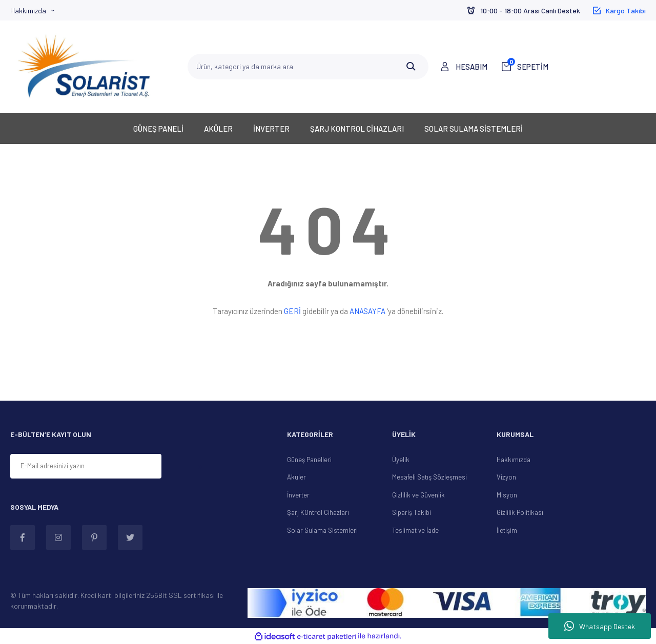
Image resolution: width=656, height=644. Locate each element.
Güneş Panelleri (309, 460)
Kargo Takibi (626, 11)
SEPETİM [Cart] (528, 66)
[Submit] (199, 467)
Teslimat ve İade (415, 530)
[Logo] (84, 67)
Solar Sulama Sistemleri (322, 530)
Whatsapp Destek (600, 626)
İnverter (298, 495)
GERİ (292, 311)
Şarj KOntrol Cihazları (318, 512)
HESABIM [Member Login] (471, 67)
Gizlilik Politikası (520, 512)
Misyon (507, 495)
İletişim (507, 530)
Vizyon (506, 477)
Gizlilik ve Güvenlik (418, 495)
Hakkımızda (28, 11)
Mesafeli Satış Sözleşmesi (429, 477)
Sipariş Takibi (412, 512)
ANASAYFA (367, 311)
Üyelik (401, 460)
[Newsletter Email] (86, 466)
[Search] (308, 67)
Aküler (296, 477)
